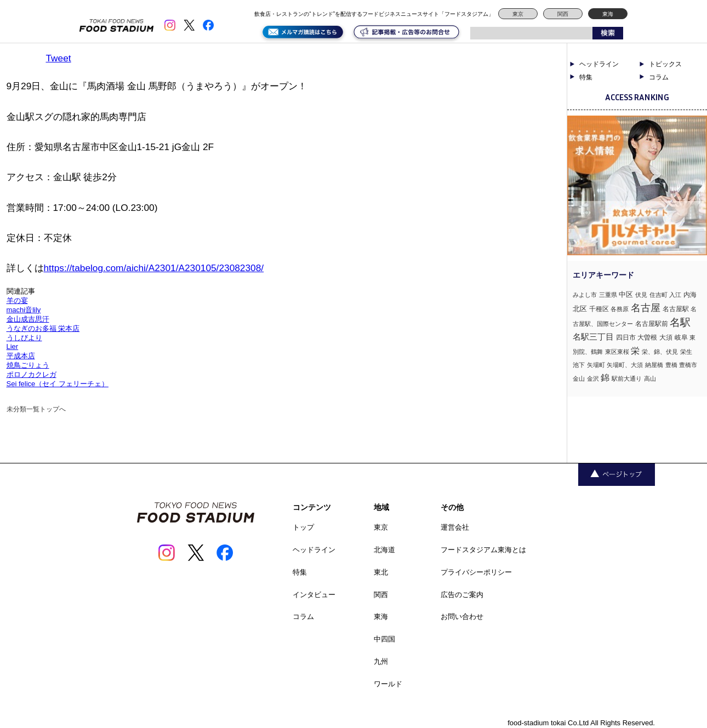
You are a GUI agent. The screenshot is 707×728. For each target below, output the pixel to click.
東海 (608, 14)
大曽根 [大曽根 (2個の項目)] (647, 337)
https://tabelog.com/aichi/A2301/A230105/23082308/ (154, 268)
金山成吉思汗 (28, 319)
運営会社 (455, 527)
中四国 (384, 639)
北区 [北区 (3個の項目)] (580, 309)
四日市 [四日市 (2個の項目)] (626, 337)
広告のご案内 (462, 595)
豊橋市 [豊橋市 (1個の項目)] (688, 365)
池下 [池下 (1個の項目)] (579, 365)
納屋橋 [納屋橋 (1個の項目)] (654, 365)
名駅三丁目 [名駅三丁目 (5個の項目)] (593, 337)
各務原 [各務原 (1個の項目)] (620, 309)
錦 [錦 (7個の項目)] (605, 377)
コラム (659, 77)
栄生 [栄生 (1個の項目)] (686, 352)
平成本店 (21, 356)
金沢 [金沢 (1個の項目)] (593, 379)
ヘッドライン (599, 64)
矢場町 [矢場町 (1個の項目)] (596, 365)
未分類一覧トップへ (36, 409)
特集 (586, 77)
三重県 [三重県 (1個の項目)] (608, 295)
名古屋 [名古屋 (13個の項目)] (646, 308)
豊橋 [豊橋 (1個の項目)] (671, 365)
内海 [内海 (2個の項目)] (690, 295)
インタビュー (314, 595)
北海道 (384, 550)
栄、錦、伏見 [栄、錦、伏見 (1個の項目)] (660, 352)
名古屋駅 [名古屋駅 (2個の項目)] (676, 309)
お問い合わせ (462, 617)
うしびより (24, 338)
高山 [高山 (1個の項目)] (650, 379)
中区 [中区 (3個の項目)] (626, 294)
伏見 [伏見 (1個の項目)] (641, 295)
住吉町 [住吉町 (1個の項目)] (658, 295)
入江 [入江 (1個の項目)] (675, 295)
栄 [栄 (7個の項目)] (635, 351)
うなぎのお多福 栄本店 (43, 328)
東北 (381, 572)
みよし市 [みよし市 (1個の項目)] (585, 295)
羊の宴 (17, 300)
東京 (518, 14)
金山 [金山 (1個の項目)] (579, 379)
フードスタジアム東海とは (483, 550)
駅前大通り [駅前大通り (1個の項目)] (627, 379)
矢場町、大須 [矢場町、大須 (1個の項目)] (625, 365)
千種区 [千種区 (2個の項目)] (599, 309)
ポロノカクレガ (32, 374)
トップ (303, 527)
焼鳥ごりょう (28, 365)
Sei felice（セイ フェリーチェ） (58, 384)
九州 (381, 661)
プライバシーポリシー (476, 572)
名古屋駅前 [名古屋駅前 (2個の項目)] (652, 324)
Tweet (59, 58)
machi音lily (24, 310)
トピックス (665, 64)
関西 (563, 14)
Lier (13, 346)
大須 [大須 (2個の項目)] (666, 337)
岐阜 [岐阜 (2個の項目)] (681, 337)
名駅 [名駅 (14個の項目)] (680, 322)
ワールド (388, 684)
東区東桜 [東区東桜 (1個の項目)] (617, 352)
